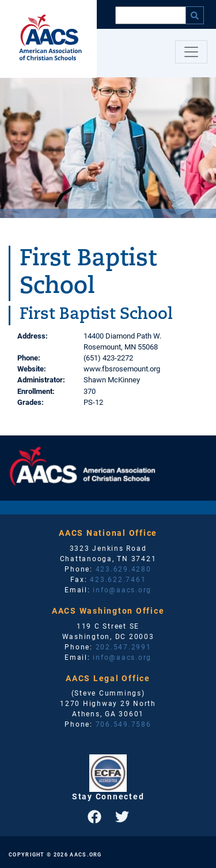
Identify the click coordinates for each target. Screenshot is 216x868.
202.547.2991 (124, 647)
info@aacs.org (122, 589)
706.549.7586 (124, 724)
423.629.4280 (124, 569)
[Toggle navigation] (191, 52)
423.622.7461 (118, 579)
